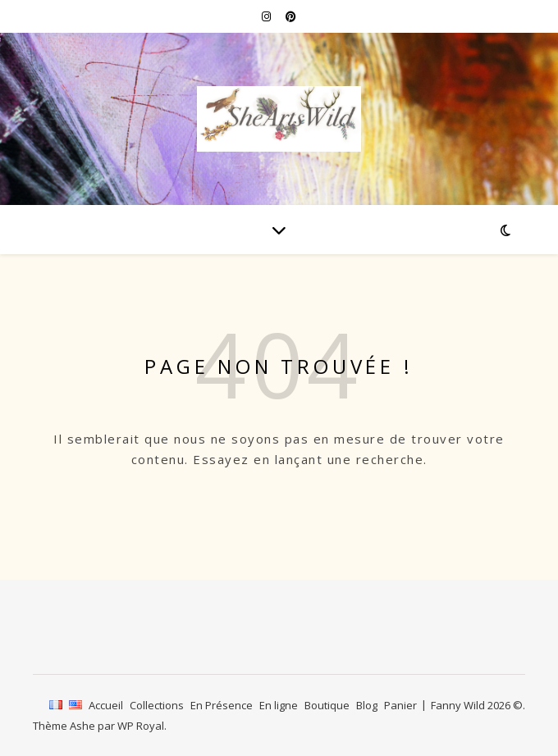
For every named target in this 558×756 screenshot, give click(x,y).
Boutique (327, 705)
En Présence (222, 705)
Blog (367, 705)
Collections (157, 705)
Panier (400, 705)
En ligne (279, 705)
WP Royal (141, 726)
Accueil (106, 705)
